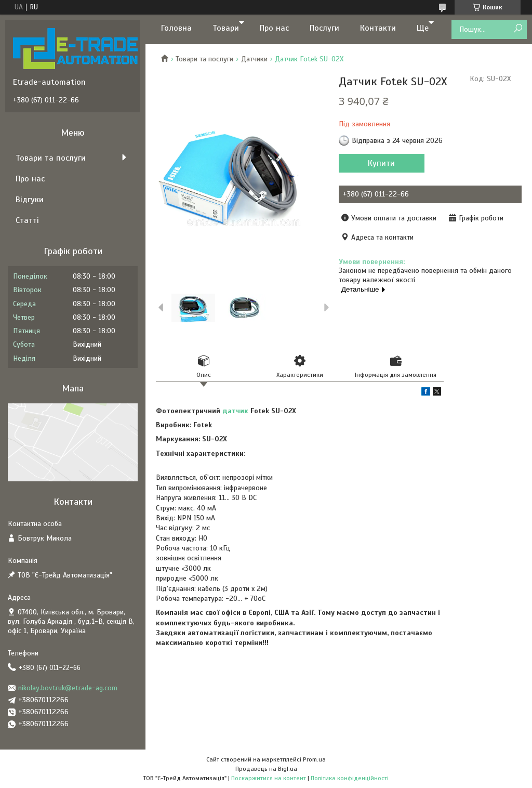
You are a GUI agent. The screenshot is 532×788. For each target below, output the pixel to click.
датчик (235, 411)
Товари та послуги (204, 59)
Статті (27, 220)
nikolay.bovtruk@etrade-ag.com (68, 688)
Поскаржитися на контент (269, 778)
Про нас (274, 28)
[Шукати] (518, 29)
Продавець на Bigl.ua (266, 769)
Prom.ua (314, 759)
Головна (176, 28)
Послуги (324, 28)
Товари (226, 28)
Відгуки (30, 200)
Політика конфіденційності (350, 778)
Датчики (254, 59)
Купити (381, 163)
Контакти (378, 28)
